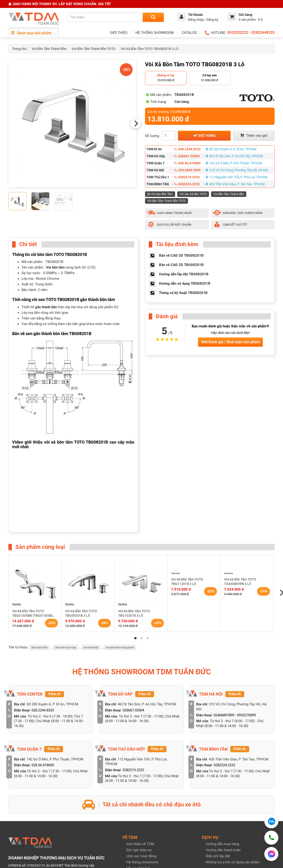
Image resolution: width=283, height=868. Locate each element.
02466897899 (224, 715)
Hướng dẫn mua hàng (223, 844)
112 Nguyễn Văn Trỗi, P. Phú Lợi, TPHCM (237, 177)
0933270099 (246, 715)
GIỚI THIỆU (119, 33)
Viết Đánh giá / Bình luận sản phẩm (230, 342)
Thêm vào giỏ (254, 135)
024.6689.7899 (187, 170)
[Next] (136, 124)
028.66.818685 (187, 163)
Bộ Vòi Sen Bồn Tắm (160, 194)
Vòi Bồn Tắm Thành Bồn (49, 49)
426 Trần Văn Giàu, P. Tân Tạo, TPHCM (235, 184)
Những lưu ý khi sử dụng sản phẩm (233, 862)
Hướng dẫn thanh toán (223, 850)
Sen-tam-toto (39, 647)
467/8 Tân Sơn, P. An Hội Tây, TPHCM (234, 156)
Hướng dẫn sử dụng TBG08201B (185, 283)
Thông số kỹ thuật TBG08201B (183, 293)
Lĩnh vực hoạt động (141, 856)
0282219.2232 (187, 177)
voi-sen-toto (91, 647)
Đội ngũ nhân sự (139, 850)
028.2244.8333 (187, 149)
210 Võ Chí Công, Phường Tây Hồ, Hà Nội (237, 170)
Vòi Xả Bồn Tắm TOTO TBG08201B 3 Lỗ (149, 49)
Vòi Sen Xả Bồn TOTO (193, 194)
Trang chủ (19, 49)
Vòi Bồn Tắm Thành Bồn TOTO (94, 49)
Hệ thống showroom (142, 862)
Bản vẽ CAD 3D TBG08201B (181, 255)
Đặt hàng (204, 135)
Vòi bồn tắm (55, 267)
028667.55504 (187, 156)
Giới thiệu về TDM (140, 844)
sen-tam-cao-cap (66, 647)
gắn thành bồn (46, 307)
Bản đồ (55, 694)
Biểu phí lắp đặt (218, 856)
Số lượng (152, 136)
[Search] (153, 17)
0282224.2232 (187, 184)
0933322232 (238, 33)
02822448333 (263, 33)
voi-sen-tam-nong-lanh (120, 647)
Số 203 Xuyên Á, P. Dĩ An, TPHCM (231, 149)
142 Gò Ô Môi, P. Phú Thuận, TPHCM (234, 163)
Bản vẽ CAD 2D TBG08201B (181, 265)
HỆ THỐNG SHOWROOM (155, 33)
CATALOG (189, 33)
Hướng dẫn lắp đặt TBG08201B (184, 274)
